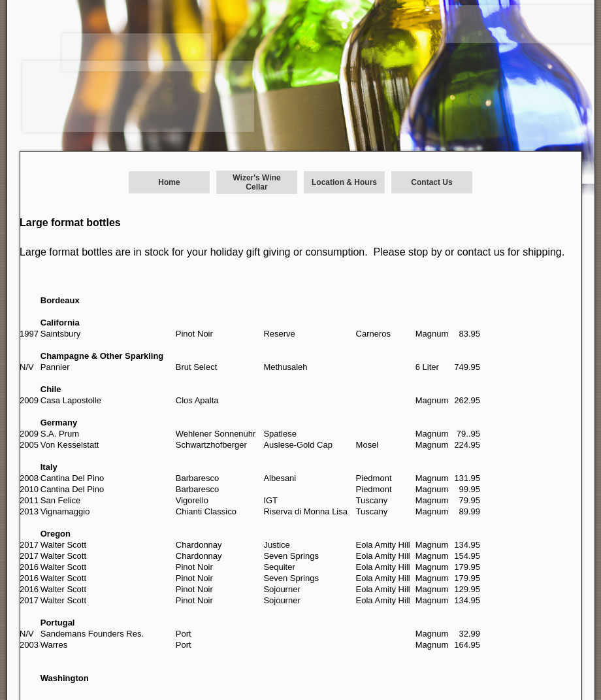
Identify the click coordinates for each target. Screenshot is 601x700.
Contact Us (431, 182)
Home (169, 182)
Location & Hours (344, 182)
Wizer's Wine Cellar (256, 182)
